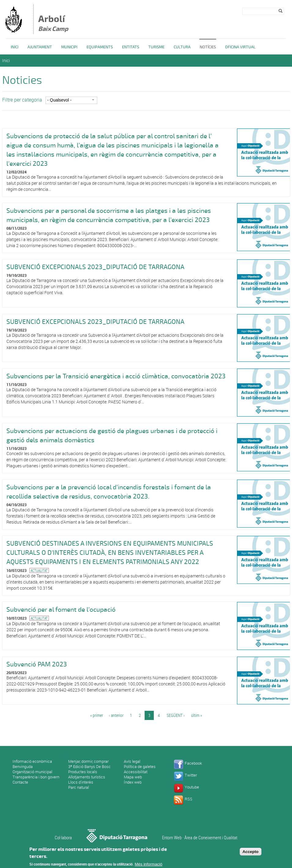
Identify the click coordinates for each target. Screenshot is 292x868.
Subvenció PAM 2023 (37, 664)
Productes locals (83, 772)
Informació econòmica (32, 761)
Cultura (182, 47)
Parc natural (79, 787)
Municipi (69, 47)
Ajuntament (40, 47)
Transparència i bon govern (36, 777)
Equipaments (100, 47)
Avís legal (132, 761)
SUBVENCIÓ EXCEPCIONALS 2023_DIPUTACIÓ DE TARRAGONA (95, 267)
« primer (97, 715)
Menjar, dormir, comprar (88, 761)
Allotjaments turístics (87, 777)
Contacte (20, 782)
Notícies (208, 47)
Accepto (251, 852)
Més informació (149, 864)
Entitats (131, 47)
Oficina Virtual (240, 47)
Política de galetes (140, 766)
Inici (15, 47)
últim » (196, 715)
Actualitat (39, 570)
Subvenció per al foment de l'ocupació (61, 610)
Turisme (156, 47)
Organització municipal (32, 772)
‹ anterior (116, 715)
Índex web (133, 782)
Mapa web (133, 777)
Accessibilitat (136, 772)
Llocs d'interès (81, 782)
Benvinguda (23, 766)
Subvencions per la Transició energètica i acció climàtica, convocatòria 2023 (116, 376)
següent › (176, 715)
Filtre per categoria (22, 100)
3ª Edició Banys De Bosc (89, 766)
